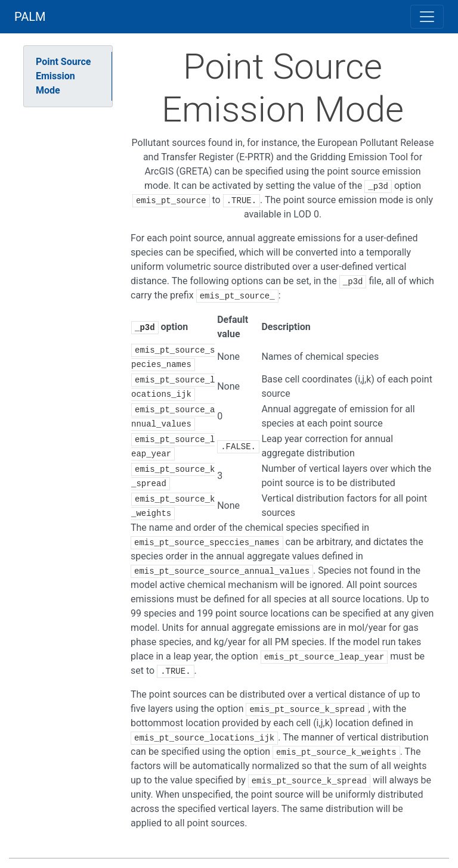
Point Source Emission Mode (63, 76)
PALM (30, 17)
